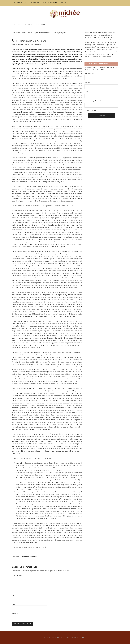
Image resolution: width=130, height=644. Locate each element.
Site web (15, 614)
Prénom (87, 82)
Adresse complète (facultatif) (94, 101)
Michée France (65, 14)
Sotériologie (34, 557)
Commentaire (17, 575)
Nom (14, 595)
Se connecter (83, 637)
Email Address (89, 73)
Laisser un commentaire (36, 44)
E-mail (15, 604)
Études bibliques (25, 557)
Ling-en (76, 637)
